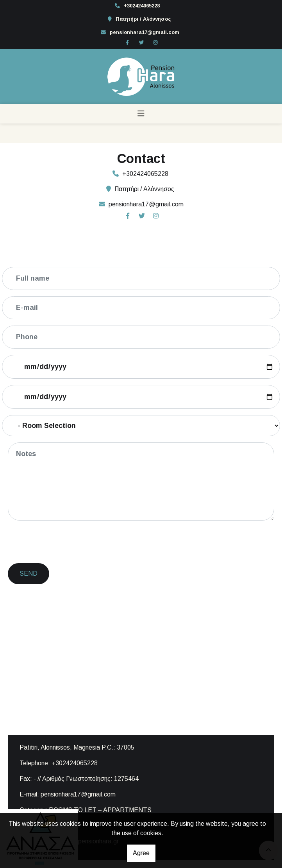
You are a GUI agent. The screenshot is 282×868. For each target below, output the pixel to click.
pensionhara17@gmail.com (145, 32)
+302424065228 (142, 6)
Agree (141, 853)
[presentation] (69, 542)
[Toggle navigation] (141, 114)
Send (29, 574)
